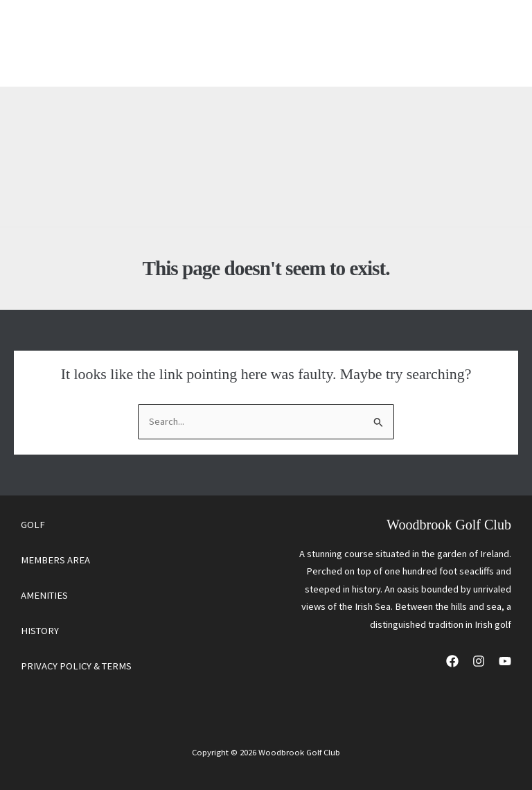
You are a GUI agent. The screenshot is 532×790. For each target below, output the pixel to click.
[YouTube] (505, 661)
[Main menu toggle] (490, 43)
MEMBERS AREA (55, 560)
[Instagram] (479, 661)
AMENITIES (44, 595)
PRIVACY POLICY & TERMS (76, 666)
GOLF (33, 525)
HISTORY (40, 631)
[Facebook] (452, 661)
